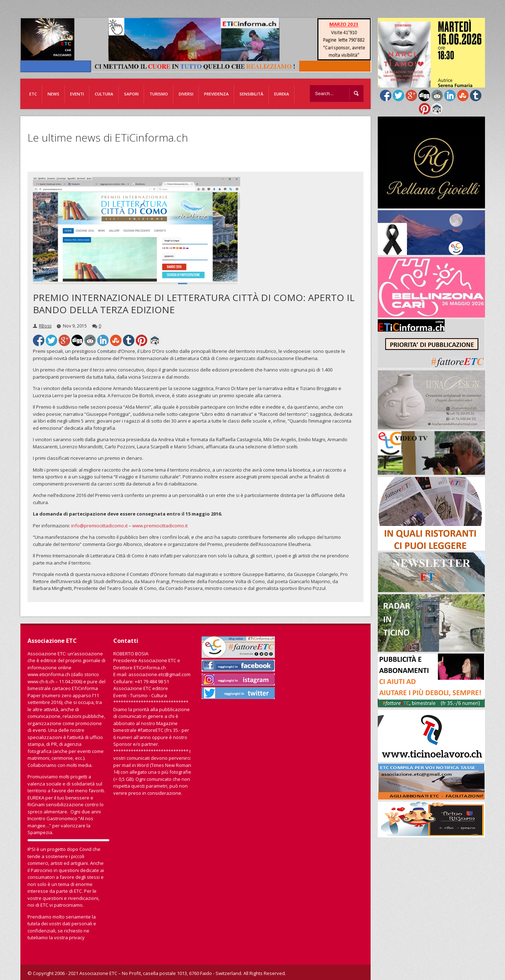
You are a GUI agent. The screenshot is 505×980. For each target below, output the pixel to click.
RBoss (45, 326)
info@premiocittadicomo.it (99, 526)
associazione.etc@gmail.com (159, 674)
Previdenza (216, 94)
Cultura (104, 94)
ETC (33, 94)
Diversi (186, 94)
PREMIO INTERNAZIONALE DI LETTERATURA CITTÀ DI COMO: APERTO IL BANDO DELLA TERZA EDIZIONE (194, 304)
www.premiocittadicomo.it (160, 526)
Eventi (77, 94)
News (53, 94)
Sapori (131, 94)
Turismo (159, 94)
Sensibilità (251, 94)
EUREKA (282, 94)
